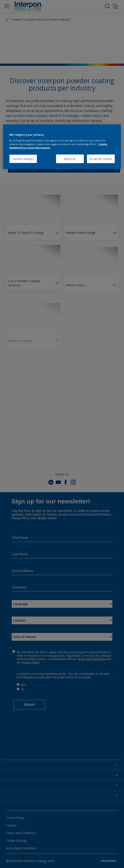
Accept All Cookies (101, 159)
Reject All (70, 159)
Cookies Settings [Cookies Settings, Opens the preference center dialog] (23, 159)
